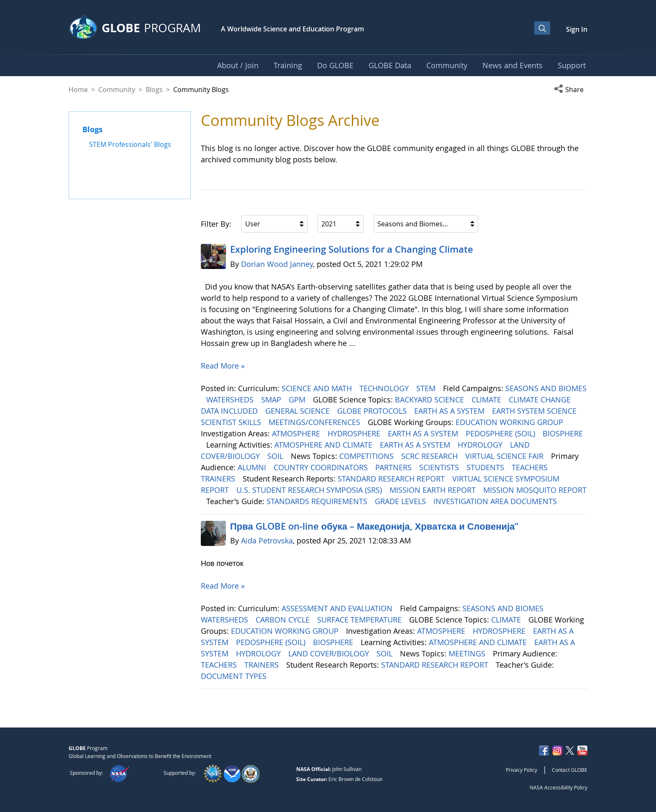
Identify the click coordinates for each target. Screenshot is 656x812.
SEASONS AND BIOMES (546, 388)
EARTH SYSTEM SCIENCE (535, 411)
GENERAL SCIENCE (299, 411)
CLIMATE (487, 400)
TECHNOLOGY (385, 388)
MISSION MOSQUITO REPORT (535, 490)
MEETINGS (468, 653)
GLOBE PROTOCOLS (373, 411)
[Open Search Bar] (542, 28)
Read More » (223, 366)
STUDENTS (486, 467)
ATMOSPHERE (297, 433)
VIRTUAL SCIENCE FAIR (505, 456)
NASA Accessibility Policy (559, 787)
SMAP (272, 400)
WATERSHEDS (231, 400)
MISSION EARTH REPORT (434, 490)
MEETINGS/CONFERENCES (315, 422)
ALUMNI (253, 467)
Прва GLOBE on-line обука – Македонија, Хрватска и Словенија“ (374, 526)
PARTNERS (395, 467)
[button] (571, 90)
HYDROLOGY (481, 445)
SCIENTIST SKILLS (232, 422)
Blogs (154, 90)
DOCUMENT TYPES (235, 676)
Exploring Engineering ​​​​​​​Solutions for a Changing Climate (352, 249)
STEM (427, 388)
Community (117, 90)
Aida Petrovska (267, 540)
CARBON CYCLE (284, 620)
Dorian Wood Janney (277, 264)
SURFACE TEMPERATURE (360, 620)
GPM (298, 400)
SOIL (276, 456)
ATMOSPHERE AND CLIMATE (324, 445)
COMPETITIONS (368, 456)
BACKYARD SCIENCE (430, 400)
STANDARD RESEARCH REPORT (392, 479)
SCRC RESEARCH (430, 456)
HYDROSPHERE (355, 433)
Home (78, 90)
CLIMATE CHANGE (541, 400)
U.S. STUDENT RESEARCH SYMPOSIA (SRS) (310, 490)
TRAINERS (219, 479)
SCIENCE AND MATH (318, 388)
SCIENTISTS (440, 467)
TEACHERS (531, 467)
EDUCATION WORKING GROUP (510, 422)
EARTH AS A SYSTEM (450, 411)
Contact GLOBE (570, 770)
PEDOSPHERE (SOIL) (501, 433)
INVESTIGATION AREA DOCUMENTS (496, 501)
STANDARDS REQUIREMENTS (318, 501)
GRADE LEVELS (401, 501)
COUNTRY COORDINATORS (322, 467)
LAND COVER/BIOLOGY (330, 653)
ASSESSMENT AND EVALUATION (338, 608)
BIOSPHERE (563, 433)
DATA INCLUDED (230, 411)
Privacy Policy (521, 770)
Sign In (577, 29)
